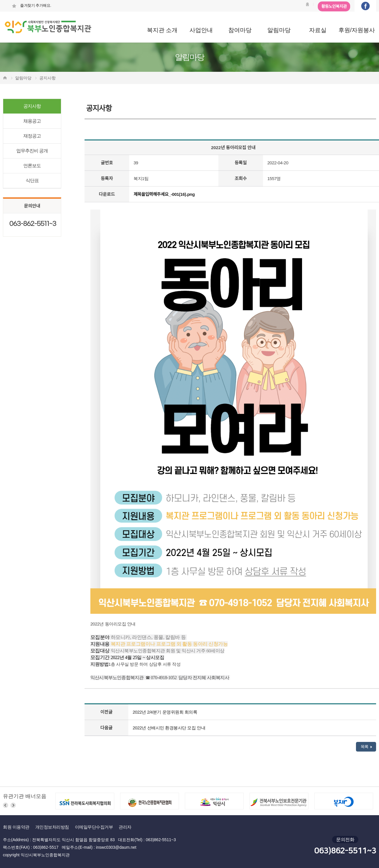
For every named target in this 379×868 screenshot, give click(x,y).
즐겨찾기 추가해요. (31, 5)
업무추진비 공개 (32, 151)
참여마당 (240, 30)
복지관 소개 (162, 30)
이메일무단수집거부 (94, 827)
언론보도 (32, 166)
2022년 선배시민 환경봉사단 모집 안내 (169, 728)
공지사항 (32, 106)
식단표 (32, 181)
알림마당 (279, 30)
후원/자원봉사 (357, 30)
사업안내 (201, 30)
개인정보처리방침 (52, 827)
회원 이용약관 (16, 827)
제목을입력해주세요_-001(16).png (164, 194)
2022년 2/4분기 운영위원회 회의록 (165, 712)
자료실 (318, 30)
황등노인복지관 (334, 6)
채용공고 (32, 121)
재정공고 (32, 136)
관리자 (125, 827)
